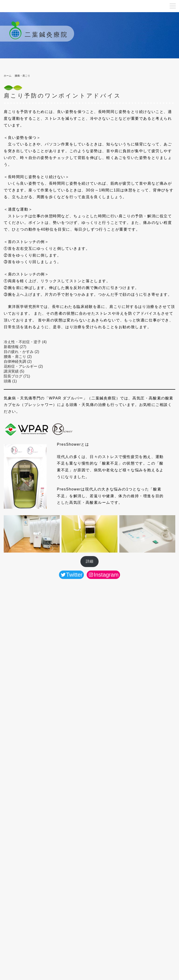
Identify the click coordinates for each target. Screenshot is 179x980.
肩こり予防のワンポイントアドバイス (62, 96)
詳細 (89, 561)
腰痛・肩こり (22, 76)
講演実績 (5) (14, 371)
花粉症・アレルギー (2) (23, 366)
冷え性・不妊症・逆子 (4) (25, 342)
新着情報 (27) (15, 347)
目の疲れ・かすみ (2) (21, 352)
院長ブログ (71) (17, 376)
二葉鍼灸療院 (37, 35)
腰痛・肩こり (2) (18, 357)
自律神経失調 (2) (18, 361)
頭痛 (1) (10, 381)
